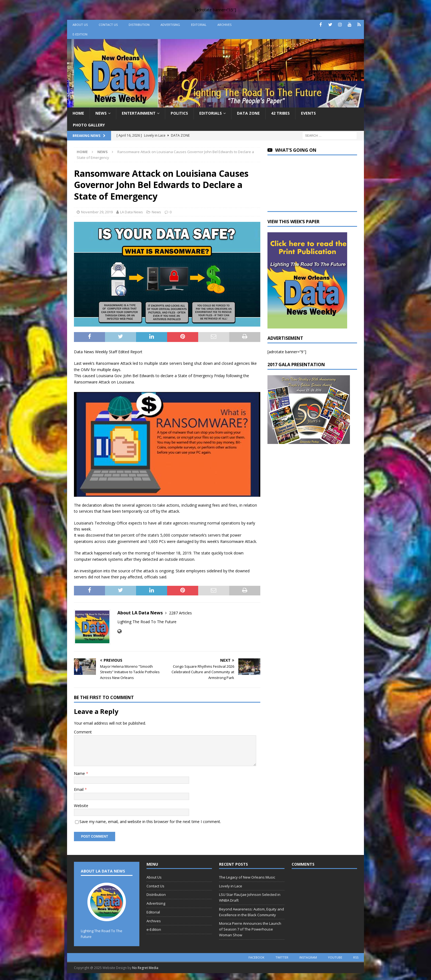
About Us (80, 25)
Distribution (139, 25)
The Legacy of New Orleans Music (247, 877)
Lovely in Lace (231, 886)
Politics (179, 113)
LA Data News (132, 212)
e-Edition (80, 34)
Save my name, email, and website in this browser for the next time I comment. (150, 822)
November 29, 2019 (97, 212)
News (101, 113)
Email (79, 789)
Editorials (211, 113)
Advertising (170, 25)
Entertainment (139, 113)
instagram (308, 957)
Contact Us (108, 25)
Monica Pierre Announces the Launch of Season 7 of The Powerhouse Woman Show (250, 929)
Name (80, 773)
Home (78, 113)
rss (356, 957)
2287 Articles (180, 613)
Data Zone (248, 113)
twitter (282, 957)
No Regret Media (145, 968)
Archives (224, 25)
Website (81, 806)
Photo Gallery (89, 125)
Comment (83, 732)
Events (308, 113)
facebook (256, 957)
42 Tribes (280, 113)
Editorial (199, 25)
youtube (335, 957)
